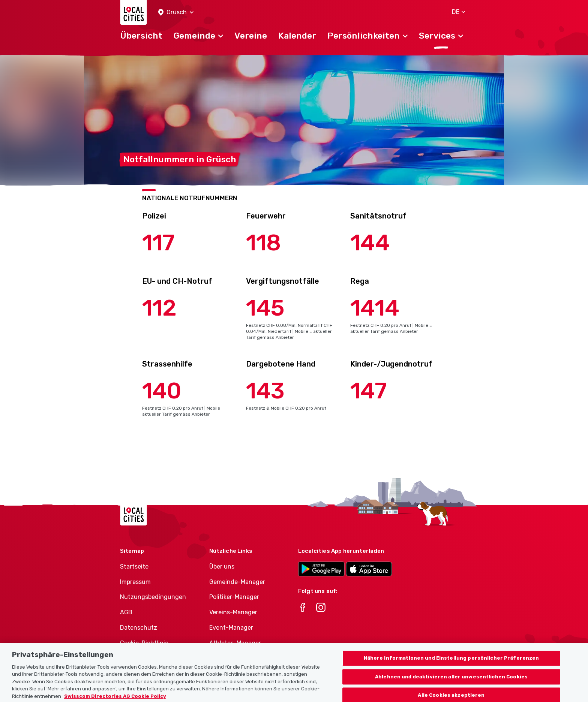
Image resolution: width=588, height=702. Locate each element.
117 (158, 243)
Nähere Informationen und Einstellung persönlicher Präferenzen (451, 663)
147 (369, 391)
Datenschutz (139, 628)
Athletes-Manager (235, 643)
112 (159, 308)
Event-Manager (231, 628)
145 (265, 308)
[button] (176, 13)
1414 (375, 308)
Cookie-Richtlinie (144, 643)
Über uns (222, 567)
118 (263, 243)
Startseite (134, 567)
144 (370, 243)
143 (265, 391)
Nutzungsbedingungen (153, 597)
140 (162, 391)
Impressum (135, 582)
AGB (126, 612)
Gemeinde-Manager (237, 582)
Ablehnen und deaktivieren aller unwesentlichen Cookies (451, 682)
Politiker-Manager (234, 597)
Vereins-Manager (233, 612)
